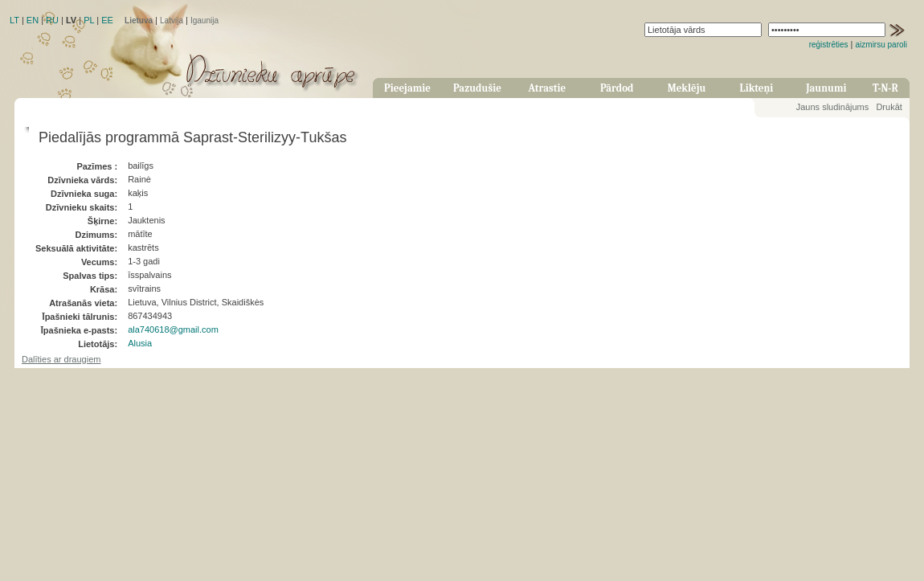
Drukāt (889, 107)
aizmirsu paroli (881, 45)
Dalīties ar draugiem (61, 359)
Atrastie (547, 88)
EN (33, 20)
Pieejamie (407, 88)
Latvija (172, 20)
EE (107, 20)
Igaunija (204, 20)
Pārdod (617, 88)
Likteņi (757, 88)
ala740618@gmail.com (173, 329)
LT (14, 20)
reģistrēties (829, 45)
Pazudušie (477, 88)
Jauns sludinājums (833, 107)
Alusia (140, 343)
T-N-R (885, 88)
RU (52, 20)
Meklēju (687, 88)
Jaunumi (826, 88)
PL (89, 20)
